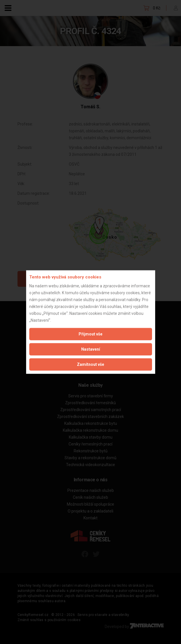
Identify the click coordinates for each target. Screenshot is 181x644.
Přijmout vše (90, 334)
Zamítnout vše (90, 364)
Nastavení (91, 349)
